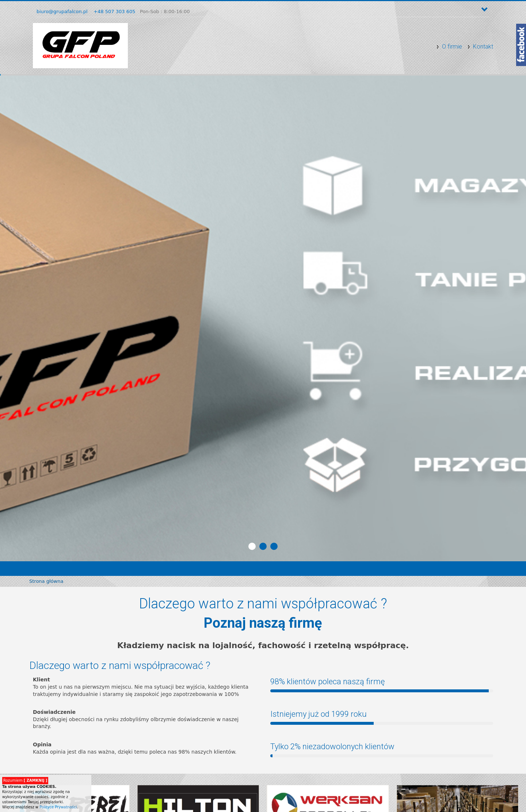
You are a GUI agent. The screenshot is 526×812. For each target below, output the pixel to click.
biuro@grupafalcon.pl (62, 11)
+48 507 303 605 (114, 11)
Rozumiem (25, 780)
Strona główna (46, 581)
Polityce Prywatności (58, 807)
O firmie (452, 47)
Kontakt (483, 47)
